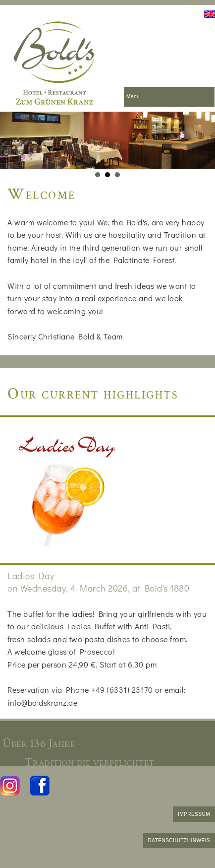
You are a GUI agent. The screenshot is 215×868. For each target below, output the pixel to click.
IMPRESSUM (194, 814)
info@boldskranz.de (42, 702)
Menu (133, 97)
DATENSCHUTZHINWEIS (179, 840)
